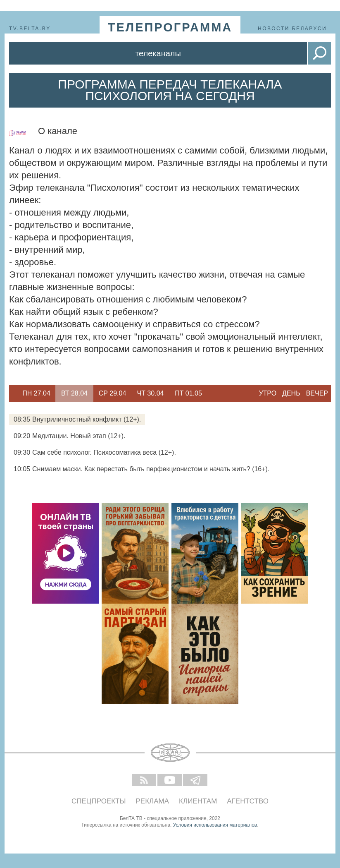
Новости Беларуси (292, 29)
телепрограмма (170, 27)
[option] (36, 393)
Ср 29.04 (113, 393)
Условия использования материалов (215, 825)
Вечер (317, 393)
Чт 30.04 (151, 393)
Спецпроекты (99, 801)
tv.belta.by (30, 29)
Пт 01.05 (188, 393)
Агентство (248, 801)
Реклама (153, 801)
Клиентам (198, 801)
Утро (267, 393)
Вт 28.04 (74, 393)
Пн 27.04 (36, 393)
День (291, 393)
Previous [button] (13, 393)
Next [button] (212, 393)
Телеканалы (158, 53)
